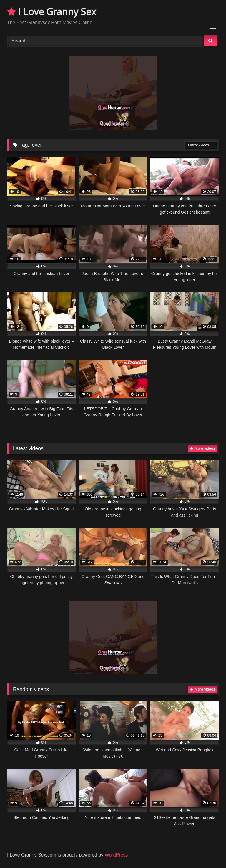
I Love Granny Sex (52, 12)
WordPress (116, 855)
